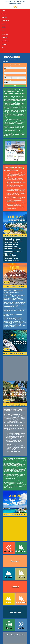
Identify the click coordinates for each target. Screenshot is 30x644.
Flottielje (10, 133)
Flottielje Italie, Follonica (14, 446)
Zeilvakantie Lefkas (11, 259)
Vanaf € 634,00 (15, 275)
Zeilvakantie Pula (10, 257)
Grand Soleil (11, 302)
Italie (9, 602)
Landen (21, 628)
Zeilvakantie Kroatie (11, 243)
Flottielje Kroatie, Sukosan (14, 440)
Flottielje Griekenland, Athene (15, 432)
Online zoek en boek (19, 133)
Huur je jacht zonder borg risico (15, 178)
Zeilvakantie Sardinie (11, 261)
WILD (15, 504)
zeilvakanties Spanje (13, 102)
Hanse (17, 302)
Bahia (5, 306)
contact (5, 130)
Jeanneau (6, 301)
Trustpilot (5, 62)
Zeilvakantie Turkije (11, 245)
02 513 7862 (21, 1)
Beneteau (20, 301)
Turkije (18, 416)
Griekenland (8, 416)
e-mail (21, 472)
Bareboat (15, 561)
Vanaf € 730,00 (15, 343)
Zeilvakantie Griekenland (13, 241)
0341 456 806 (12, 1)
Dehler (5, 302)
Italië (23, 416)
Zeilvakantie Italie (10, 246)
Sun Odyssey (13, 301)
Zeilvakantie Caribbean (12, 248)
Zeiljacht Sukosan (10, 255)
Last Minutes (15, 612)
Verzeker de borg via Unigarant (15, 180)
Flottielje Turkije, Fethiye (14, 443)
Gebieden (9, 551)
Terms (9, 628)
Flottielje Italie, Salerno (19, 447)
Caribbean (21, 602)
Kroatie (13, 416)
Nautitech (10, 306)
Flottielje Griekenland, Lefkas (15, 435)
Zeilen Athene (9, 253)
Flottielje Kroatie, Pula (13, 438)
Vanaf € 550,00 (15, 224)
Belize (22, 305)
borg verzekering (8, 476)
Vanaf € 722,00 (15, 394)
